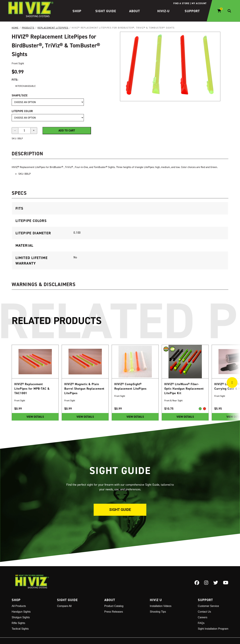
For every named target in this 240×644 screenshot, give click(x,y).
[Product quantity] (24, 130)
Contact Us (204, 612)
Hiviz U (156, 600)
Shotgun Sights (21, 617)
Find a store (181, 3)
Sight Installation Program (213, 629)
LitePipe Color (22, 111)
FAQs (201, 623)
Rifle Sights (18, 623)
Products (28, 28)
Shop (77, 11)
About (135, 11)
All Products (19, 606)
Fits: (15, 79)
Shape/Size (20, 95)
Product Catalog (114, 606)
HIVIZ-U (163, 11)
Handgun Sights (21, 612)
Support (192, 11)
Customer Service (208, 606)
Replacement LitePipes (53, 28)
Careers (203, 617)
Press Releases (114, 612)
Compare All (64, 606)
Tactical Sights (20, 629)
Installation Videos (161, 606)
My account (199, 3)
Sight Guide (106, 11)
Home (15, 28)
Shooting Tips (158, 612)
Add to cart (67, 130)
